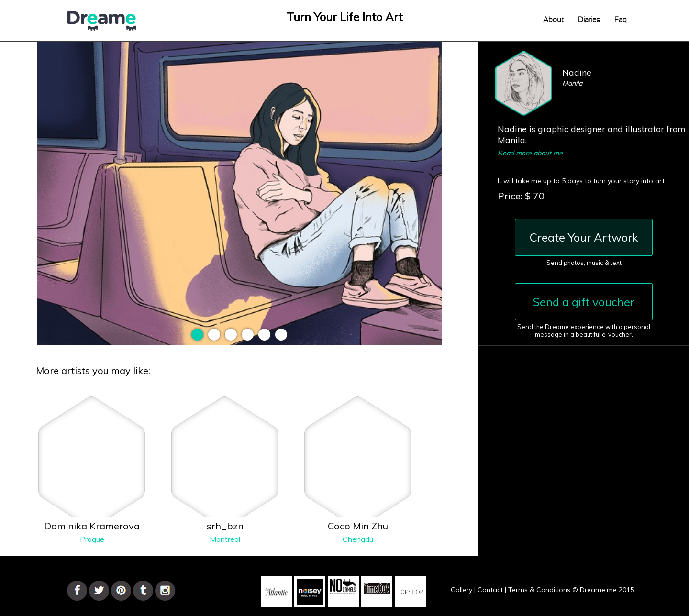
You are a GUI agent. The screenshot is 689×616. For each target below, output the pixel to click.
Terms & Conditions (539, 590)
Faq (621, 20)
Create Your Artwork (584, 237)
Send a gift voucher (584, 302)
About (553, 20)
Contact (490, 590)
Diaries (589, 20)
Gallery (461, 590)
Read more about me (530, 153)
